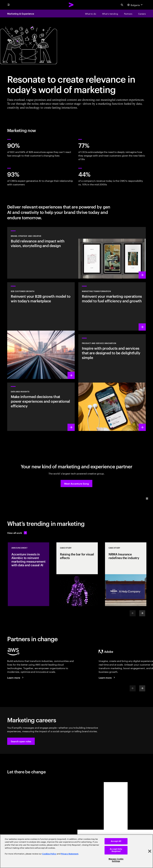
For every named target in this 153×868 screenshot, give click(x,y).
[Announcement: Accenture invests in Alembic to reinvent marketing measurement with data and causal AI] (28, 574)
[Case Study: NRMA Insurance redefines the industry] (126, 574)
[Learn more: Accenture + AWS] (16, 678)
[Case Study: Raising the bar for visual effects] (77, 574)
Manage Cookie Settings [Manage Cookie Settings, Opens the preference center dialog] (116, 860)
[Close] (150, 851)
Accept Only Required (116, 850)
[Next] (142, 613)
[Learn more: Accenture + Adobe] (107, 678)
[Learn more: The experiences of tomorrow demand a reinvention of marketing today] (112, 306)
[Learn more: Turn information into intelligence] (41, 407)
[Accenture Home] (71, 5)
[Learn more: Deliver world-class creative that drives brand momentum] (76, 253)
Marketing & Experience (21, 14)
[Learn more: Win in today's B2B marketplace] (41, 331)
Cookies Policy (49, 854)
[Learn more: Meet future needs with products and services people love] (112, 383)
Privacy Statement (70, 854)
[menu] (9, 5)
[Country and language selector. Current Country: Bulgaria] (135, 5)
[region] (76, 851)
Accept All (116, 841)
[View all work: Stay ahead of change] (17, 533)
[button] (76, 483)
